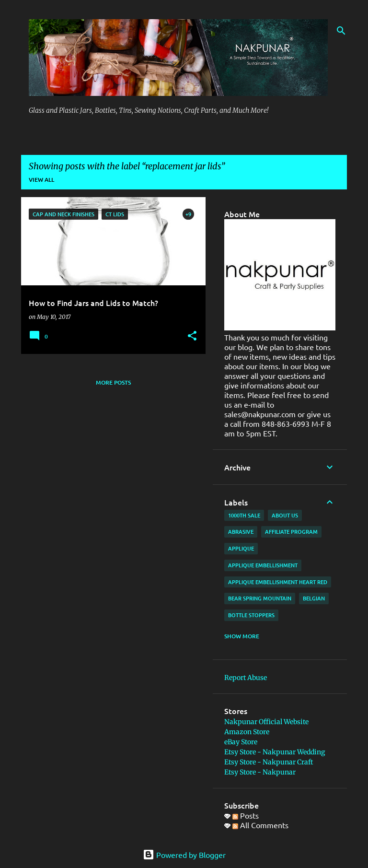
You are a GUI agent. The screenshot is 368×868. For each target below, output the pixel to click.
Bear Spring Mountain (260, 598)
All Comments (260, 825)
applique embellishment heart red (278, 582)
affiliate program (291, 532)
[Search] (341, 31)
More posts (113, 382)
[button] (192, 336)
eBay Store (241, 742)
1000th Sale (244, 515)
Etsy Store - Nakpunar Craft (269, 762)
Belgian (314, 598)
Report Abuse (246, 678)
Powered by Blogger (184, 855)
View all (41, 180)
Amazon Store (247, 732)
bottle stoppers (251, 615)
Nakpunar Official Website (266, 722)
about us (285, 515)
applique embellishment (263, 565)
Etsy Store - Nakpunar (260, 772)
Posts (246, 815)
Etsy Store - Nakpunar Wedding (275, 752)
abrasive (241, 532)
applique (241, 548)
